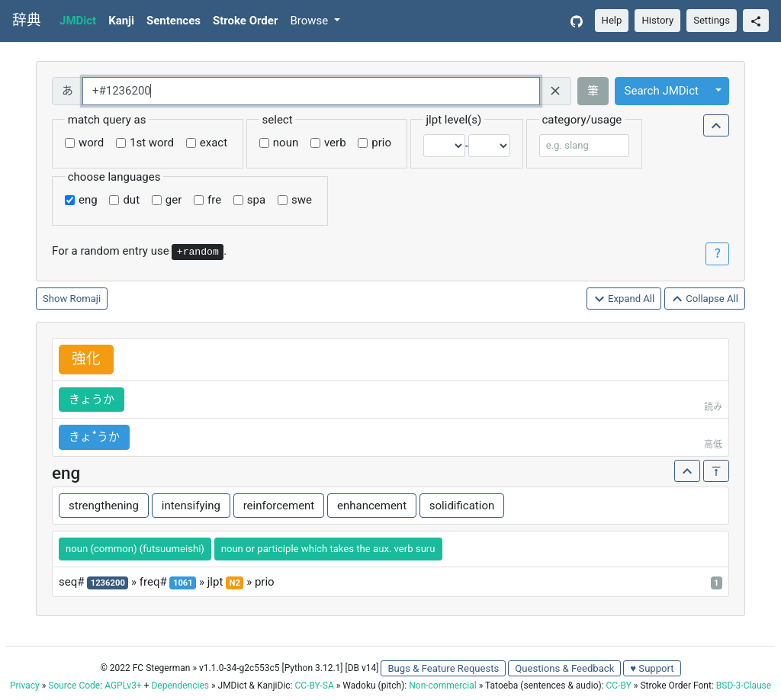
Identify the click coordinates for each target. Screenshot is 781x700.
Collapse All (705, 299)
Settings (712, 20)
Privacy (25, 686)
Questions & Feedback (564, 668)
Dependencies (180, 686)
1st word (152, 143)
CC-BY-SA (314, 686)
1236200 (108, 583)
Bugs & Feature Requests (443, 668)
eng (88, 200)
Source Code (74, 686)
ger (174, 200)
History (657, 20)
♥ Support (652, 668)
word (91, 143)
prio (381, 143)
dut (131, 200)
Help (612, 20)
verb (335, 143)
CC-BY (619, 686)
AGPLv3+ (123, 686)
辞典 (27, 21)
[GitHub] (577, 21)
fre (214, 200)
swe (302, 200)
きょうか (92, 400)
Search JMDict (662, 91)
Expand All (624, 299)
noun (286, 143)
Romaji (86, 299)
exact (214, 143)
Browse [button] (310, 21)
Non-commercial (442, 686)
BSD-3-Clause (744, 686)
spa (256, 200)
